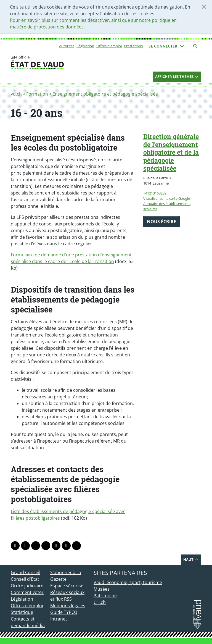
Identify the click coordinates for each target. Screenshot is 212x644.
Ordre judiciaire (27, 586)
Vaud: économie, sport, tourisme (128, 582)
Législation (85, 46)
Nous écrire (161, 222)
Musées (102, 589)
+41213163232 (155, 193)
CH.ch (100, 602)
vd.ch (16, 94)
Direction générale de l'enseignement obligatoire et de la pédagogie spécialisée (171, 152)
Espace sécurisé (67, 586)
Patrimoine (105, 596)
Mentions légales (68, 606)
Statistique (22, 612)
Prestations (133, 46)
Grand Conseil (26, 572)
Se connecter (166, 46)
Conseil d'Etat (25, 579)
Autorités (67, 46)
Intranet (59, 619)
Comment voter (27, 592)
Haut (191, 559)
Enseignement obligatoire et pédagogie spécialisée (105, 94)
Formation (37, 94)
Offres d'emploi (109, 46)
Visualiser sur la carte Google (167, 198)
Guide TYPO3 (64, 612)
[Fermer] (204, 7)
